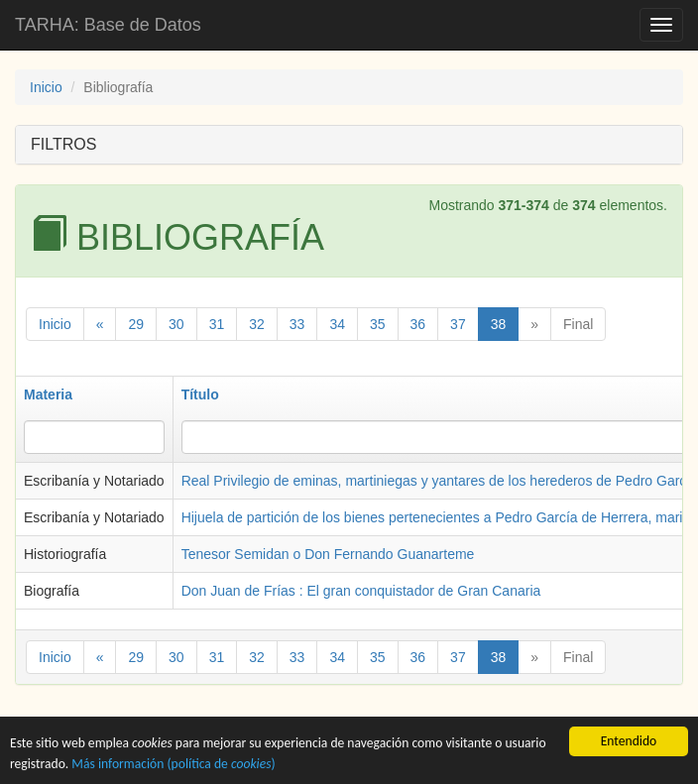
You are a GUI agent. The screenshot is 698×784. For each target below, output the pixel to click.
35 (378, 324)
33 (297, 324)
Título (200, 394)
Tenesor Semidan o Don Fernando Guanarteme (328, 554)
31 (217, 324)
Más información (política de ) (173, 765)
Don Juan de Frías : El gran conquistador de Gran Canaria (361, 591)
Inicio (46, 87)
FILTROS (63, 144)
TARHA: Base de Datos (108, 25)
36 (418, 324)
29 (136, 324)
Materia (48, 394)
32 (257, 324)
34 (337, 324)
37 (458, 324)
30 (176, 324)
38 (499, 324)
